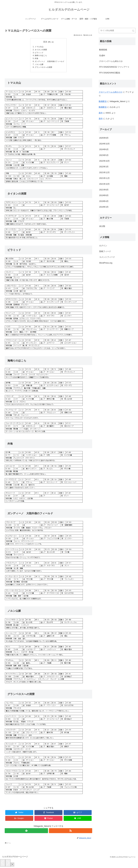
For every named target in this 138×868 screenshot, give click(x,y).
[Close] (12, 865)
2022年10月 (104, 161)
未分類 (102, 226)
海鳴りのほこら (41, 56)
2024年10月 (104, 144)
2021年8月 (104, 190)
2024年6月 (104, 149)
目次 (45, 42)
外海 (36, 59)
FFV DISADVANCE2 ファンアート (114, 67)
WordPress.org (106, 263)
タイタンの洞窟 (41, 50)
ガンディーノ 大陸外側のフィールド (50, 62)
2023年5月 (104, 155)
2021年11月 (104, 178)
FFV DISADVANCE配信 (110, 73)
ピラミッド (39, 53)
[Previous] (3, 864)
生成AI (102, 56)
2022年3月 (104, 167)
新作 (101, 113)
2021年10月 (104, 184)
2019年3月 (104, 207)
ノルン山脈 (39, 65)
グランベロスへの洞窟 (43, 68)
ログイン (103, 246)
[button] (133, 31)
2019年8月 (104, 195)
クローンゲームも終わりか (111, 61)
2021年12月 (104, 172)
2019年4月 (104, 201)
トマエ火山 (39, 47)
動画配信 (103, 101)
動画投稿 (103, 50)
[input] (117, 31)
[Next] (8, 864)
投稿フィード (105, 251)
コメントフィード (107, 257)
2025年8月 (104, 138)
